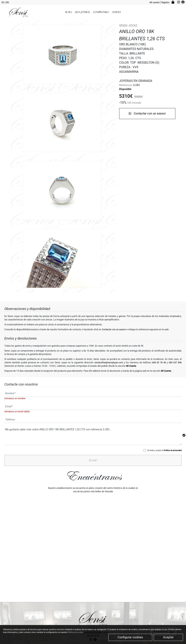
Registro (166, 2)
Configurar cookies (130, 637)
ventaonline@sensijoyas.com (109, 359)
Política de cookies (75, 632)
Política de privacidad (173, 447)
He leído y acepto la (164, 447)
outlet (116, 12)
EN (7, 2)
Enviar (93, 456)
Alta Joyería (82, 12)
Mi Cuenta (131, 362)
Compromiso (101, 12)
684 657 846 (175, 359)
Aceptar (168, 637)
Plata (69, 12)
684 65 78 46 (159, 359)
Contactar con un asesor (147, 114)
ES (3, 2)
